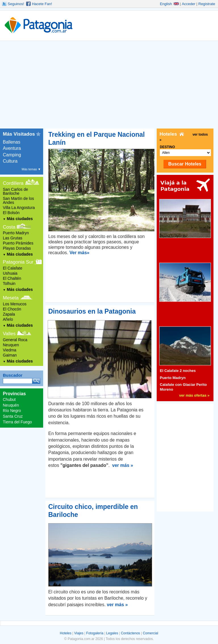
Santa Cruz (13, 416)
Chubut (9, 399)
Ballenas (11, 142)
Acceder (188, 4)
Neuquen (11, 345)
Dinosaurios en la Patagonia (92, 311)
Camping (12, 155)
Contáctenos (130, 633)
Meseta (11, 298)
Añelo (8, 319)
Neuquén (11, 405)
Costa (9, 227)
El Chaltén (12, 278)
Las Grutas (12, 238)
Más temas (31, 169)
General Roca (15, 340)
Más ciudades (18, 219)
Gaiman (10, 355)
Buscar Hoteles (185, 164)
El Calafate (12, 268)
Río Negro (12, 411)
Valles (9, 334)
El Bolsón (11, 213)
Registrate (207, 4)
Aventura (12, 148)
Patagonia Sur (18, 262)
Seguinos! (16, 4)
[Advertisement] (109, 86)
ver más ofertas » (194, 395)
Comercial (150, 633)
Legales (112, 633)
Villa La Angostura (19, 208)
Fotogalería (95, 633)
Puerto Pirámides (18, 243)
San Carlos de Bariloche (15, 191)
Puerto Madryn (16, 233)
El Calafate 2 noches (178, 371)
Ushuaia (10, 273)
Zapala (9, 314)
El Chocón (12, 309)
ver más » (123, 465)
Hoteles (66, 633)
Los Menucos (15, 304)
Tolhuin (9, 283)
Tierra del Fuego (17, 422)
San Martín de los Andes (18, 200)
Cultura (10, 161)
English (169, 4)
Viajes (79, 633)
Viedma (10, 350)
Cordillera (13, 183)
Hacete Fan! (42, 4)
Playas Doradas (17, 248)
